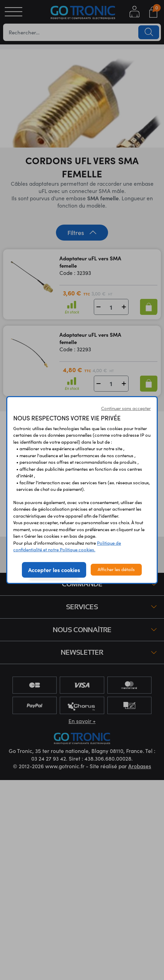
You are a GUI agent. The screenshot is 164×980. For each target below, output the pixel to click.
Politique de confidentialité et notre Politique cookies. (67, 546)
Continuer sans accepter (126, 408)
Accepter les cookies (54, 570)
